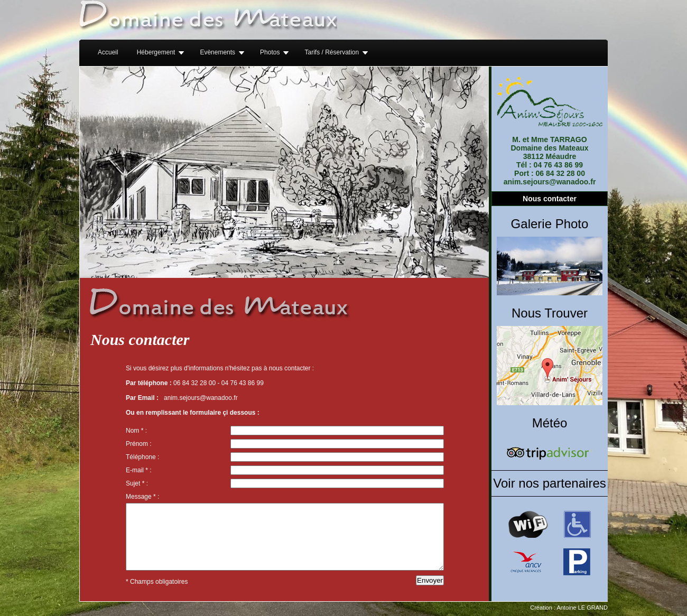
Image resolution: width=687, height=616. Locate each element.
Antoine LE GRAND (582, 608)
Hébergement (156, 52)
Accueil (108, 52)
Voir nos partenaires (549, 483)
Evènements (217, 52)
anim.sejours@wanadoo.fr (201, 398)
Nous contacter (550, 199)
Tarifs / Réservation (332, 52)
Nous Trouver (550, 313)
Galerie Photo (550, 224)
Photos (270, 52)
